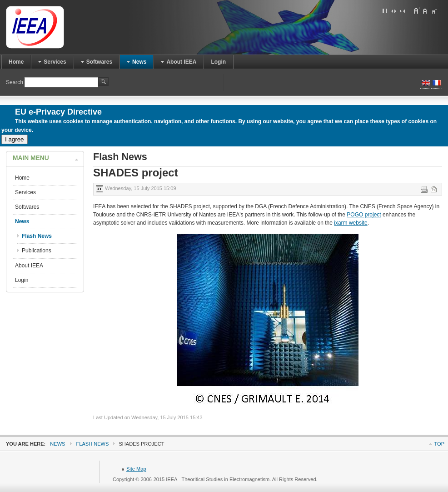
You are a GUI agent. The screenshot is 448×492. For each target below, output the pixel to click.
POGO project (364, 215)
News (57, 444)
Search (15, 82)
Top (439, 444)
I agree (15, 139)
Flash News (93, 444)
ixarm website (351, 223)
